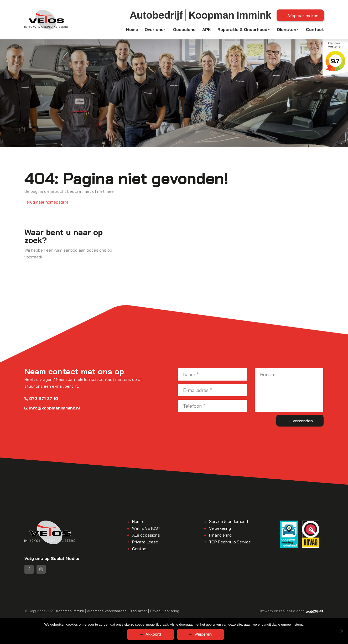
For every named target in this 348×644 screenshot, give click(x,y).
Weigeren (203, 634)
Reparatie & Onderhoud (242, 29)
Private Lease (145, 542)
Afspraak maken (303, 15)
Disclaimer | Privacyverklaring (154, 611)
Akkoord (153, 634)
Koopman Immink (70, 611)
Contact (315, 29)
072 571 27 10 (41, 398)
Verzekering (220, 528)
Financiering (220, 535)
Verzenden (303, 421)
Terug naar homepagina (46, 202)
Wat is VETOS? (146, 528)
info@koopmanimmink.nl (52, 408)
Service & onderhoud (228, 521)
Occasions (184, 29)
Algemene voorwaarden (107, 611)
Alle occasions (146, 535)
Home (132, 29)
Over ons (154, 29)
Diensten (287, 29)
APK (207, 29)
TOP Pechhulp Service (230, 542)
